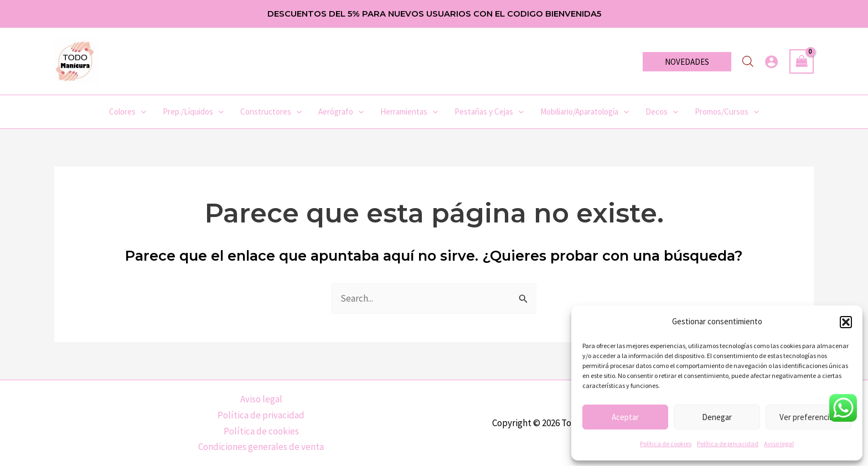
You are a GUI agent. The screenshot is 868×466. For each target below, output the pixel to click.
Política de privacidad (728, 444)
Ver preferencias (808, 417)
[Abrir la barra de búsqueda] (748, 61)
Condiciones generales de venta (261, 447)
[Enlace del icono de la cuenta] (771, 62)
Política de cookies (666, 444)
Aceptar (625, 417)
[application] (141, 112)
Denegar (717, 417)
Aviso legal (779, 444)
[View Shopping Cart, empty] (802, 61)
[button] (846, 322)
